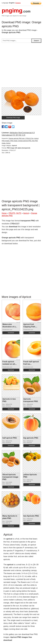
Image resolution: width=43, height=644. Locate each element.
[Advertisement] (21, 66)
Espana (18, 3)
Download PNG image (13, 118)
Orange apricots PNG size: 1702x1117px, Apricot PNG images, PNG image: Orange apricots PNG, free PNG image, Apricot (20, 141)
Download (11, 333)
